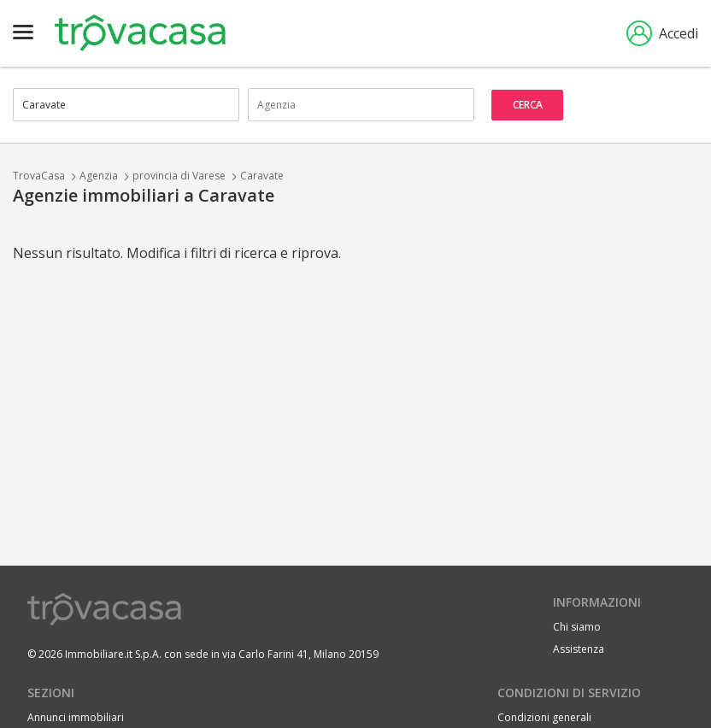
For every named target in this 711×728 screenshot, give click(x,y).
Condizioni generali (544, 717)
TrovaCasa (39, 176)
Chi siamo (577, 627)
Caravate (262, 176)
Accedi (662, 33)
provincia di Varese (179, 176)
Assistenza (579, 649)
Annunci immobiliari (76, 717)
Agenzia (99, 176)
